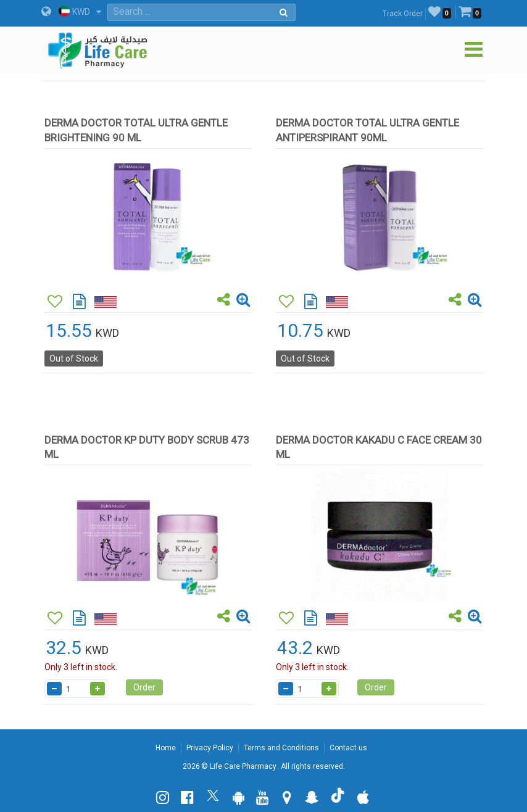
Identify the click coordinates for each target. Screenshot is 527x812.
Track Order (403, 14)
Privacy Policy (210, 748)
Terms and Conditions (281, 748)
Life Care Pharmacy (243, 766)
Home (166, 748)
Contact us (348, 748)
